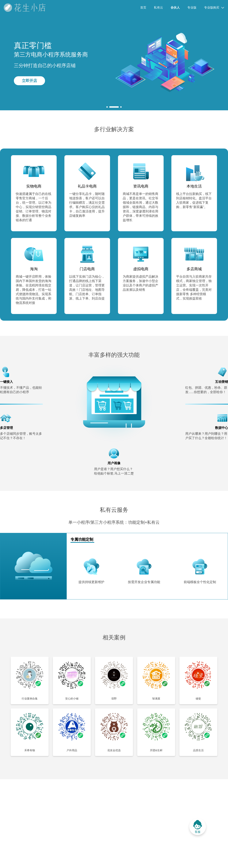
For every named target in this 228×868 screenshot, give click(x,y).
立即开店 (29, 81)
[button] (107, 107)
